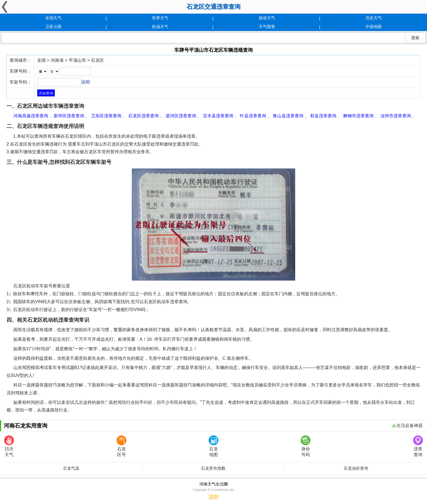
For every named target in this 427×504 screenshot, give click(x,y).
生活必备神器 (407, 425)
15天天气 (9, 446)
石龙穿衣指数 (213, 468)
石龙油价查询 (356, 468)
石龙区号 (121, 446)
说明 (86, 82)
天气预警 (267, 27)
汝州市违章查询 (396, 116)
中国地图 (374, 27)
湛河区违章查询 (181, 116)
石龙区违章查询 (144, 116)
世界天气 (160, 18)
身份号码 (306, 446)
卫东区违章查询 (106, 116)
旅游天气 (267, 18)
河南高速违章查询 (31, 116)
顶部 (213, 497)
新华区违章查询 (69, 116)
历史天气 (374, 18)
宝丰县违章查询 (218, 116)
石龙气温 (71, 468)
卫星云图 (53, 27)
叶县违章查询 (253, 116)
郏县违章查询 (323, 116)
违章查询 (418, 446)
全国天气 (53, 18)
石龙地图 (213, 446)
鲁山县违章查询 (288, 116)
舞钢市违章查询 (358, 116)
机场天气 (160, 27)
